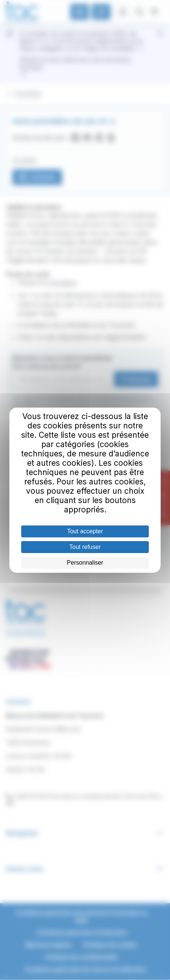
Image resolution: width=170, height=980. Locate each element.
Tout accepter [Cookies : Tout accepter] (85, 531)
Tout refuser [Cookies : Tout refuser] (85, 547)
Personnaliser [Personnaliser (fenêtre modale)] (85, 563)
